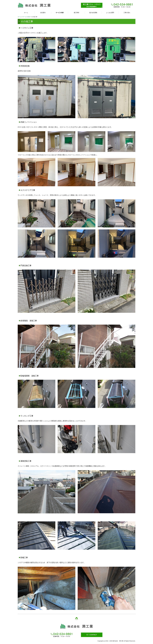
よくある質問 (110, 13)
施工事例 (76, 13)
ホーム (26, 13)
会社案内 (43, 13)
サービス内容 (60, 13)
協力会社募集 (93, 13)
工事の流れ (127, 13)
